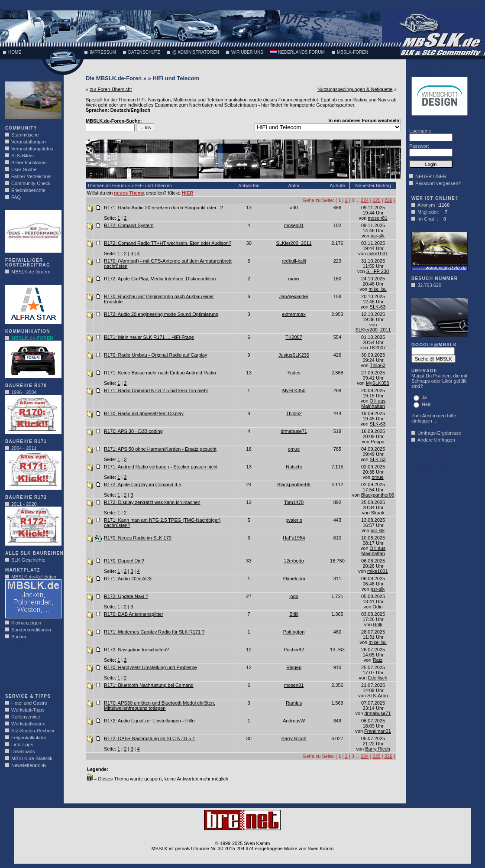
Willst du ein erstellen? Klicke (140, 193)
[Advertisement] (31, 669)
